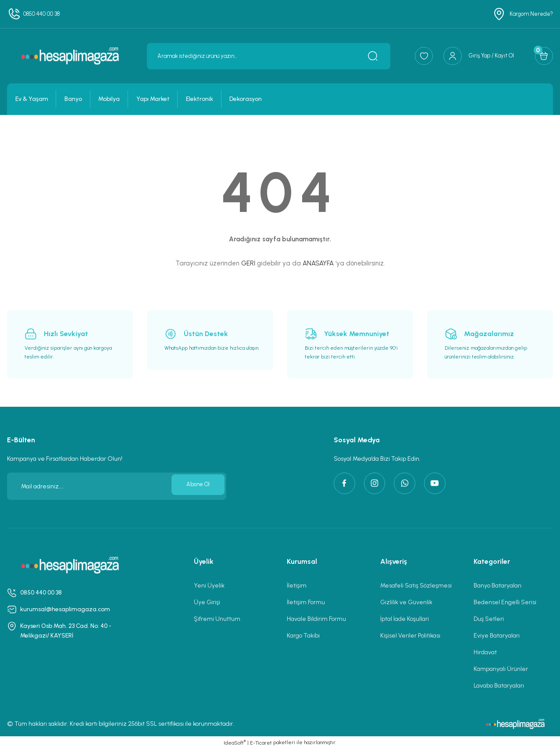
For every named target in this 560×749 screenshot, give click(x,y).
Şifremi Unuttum (217, 619)
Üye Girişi (207, 602)
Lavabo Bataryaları (499, 686)
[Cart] (542, 56)
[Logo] (70, 56)
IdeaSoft (235, 742)
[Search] (259, 56)
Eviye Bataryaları (497, 636)
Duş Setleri (489, 619)
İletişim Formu (306, 602)
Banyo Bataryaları (498, 586)
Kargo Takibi (303, 636)
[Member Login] (469, 56)
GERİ (248, 263)
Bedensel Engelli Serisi (505, 602)
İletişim (297, 586)
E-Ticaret (261, 743)
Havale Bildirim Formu (316, 619)
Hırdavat (485, 652)
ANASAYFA (318, 263)
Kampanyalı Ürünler (501, 669)
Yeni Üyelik (209, 586)
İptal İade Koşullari (405, 619)
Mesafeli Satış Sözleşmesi (416, 586)
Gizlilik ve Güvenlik (406, 602)
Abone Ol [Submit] (195, 486)
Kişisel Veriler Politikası (410, 636)
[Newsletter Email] (117, 486)
